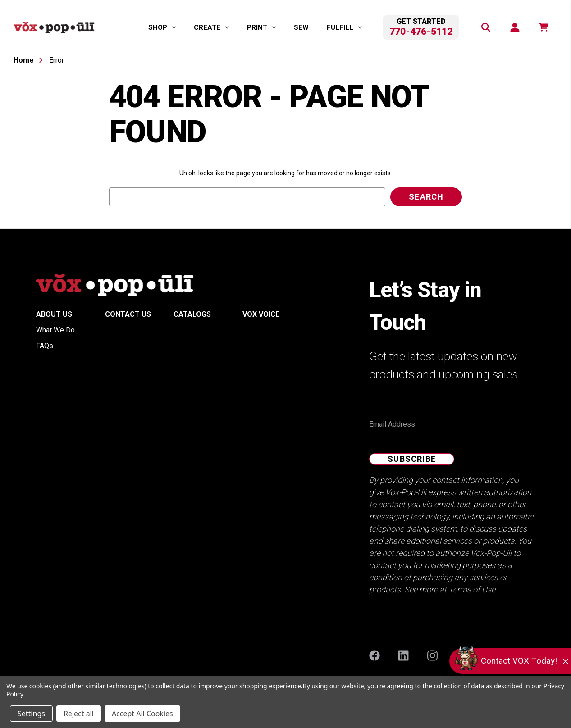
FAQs (45, 346)
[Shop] (162, 27)
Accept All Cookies (142, 714)
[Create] (211, 27)
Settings (31, 714)
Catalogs (192, 314)
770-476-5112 (421, 32)
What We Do (55, 330)
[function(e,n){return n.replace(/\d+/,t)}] (543, 27)
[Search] (485, 27)
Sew (301, 27)
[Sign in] (514, 27)
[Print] (261, 27)
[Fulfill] (344, 27)
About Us (54, 314)
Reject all (79, 714)
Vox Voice (261, 314)
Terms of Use (472, 589)
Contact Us (128, 314)
